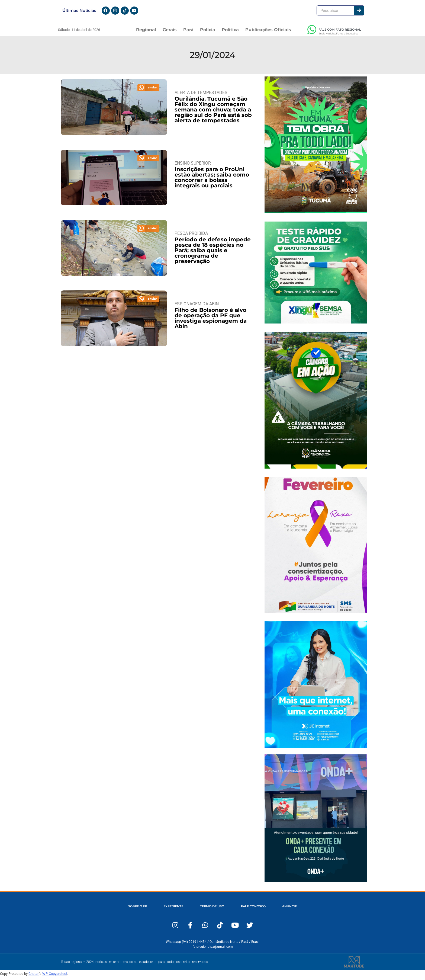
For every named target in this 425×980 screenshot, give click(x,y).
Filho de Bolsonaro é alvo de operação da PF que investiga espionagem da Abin (211, 321)
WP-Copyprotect (55, 977)
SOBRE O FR (135, 910)
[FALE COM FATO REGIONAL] (312, 33)
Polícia (208, 33)
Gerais (170, 33)
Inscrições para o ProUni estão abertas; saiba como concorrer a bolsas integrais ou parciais (212, 181)
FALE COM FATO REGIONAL (340, 33)
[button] (149, 91)
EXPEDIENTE (172, 910)
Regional (146, 33)
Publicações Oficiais (268, 33)
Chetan (34, 977)
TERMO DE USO (212, 910)
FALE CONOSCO (254, 910)
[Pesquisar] (359, 12)
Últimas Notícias (79, 12)
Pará (188, 33)
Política (230, 33)
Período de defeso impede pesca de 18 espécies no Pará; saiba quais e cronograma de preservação (213, 254)
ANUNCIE (292, 910)
